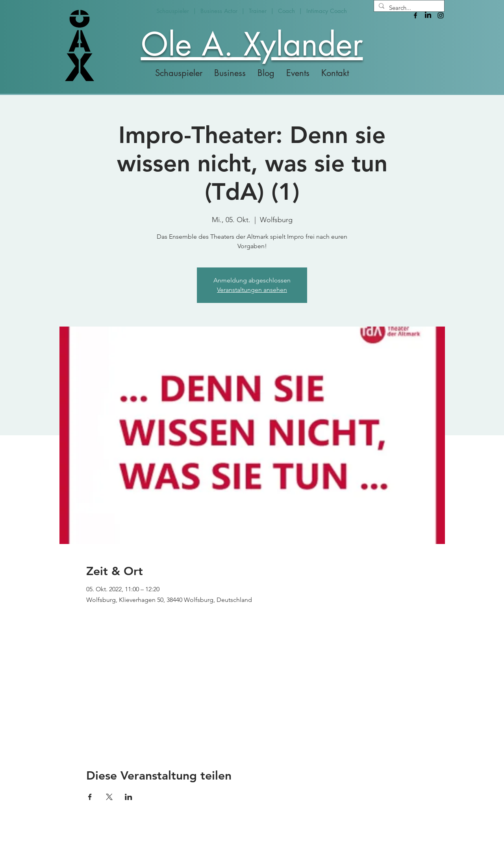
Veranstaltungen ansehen (252, 290)
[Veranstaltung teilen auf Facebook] (90, 797)
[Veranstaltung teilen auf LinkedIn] (129, 797)
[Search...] (408, 8)
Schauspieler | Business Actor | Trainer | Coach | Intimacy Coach (252, 11)
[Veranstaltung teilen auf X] (109, 797)
